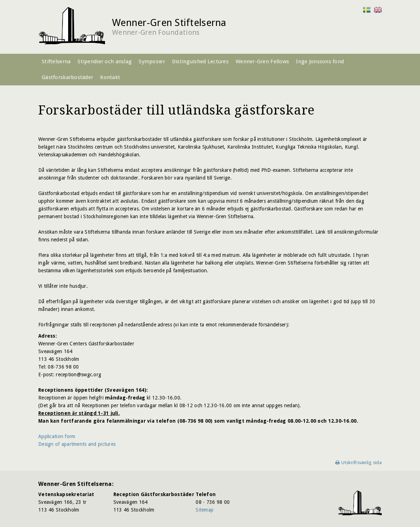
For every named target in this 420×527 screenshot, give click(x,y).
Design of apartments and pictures (77, 444)
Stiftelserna (56, 61)
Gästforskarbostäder (67, 77)
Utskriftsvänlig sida (362, 463)
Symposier (152, 61)
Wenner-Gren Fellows (262, 61)
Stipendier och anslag (105, 61)
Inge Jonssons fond (320, 61)
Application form (57, 436)
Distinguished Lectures (200, 61)
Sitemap (205, 510)
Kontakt (110, 77)
